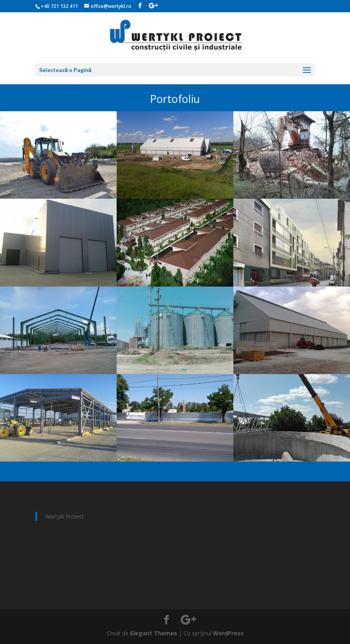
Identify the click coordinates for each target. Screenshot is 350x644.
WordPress (228, 633)
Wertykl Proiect (64, 516)
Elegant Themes (154, 633)
